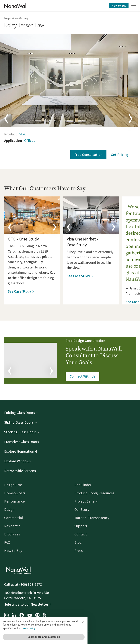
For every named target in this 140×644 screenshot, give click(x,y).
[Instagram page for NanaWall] (8, 615)
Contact (81, 534)
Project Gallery (86, 501)
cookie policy (28, 628)
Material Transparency (92, 518)
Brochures (14, 534)
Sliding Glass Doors (21, 422)
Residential (14, 526)
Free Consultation (87, 155)
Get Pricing (118, 155)
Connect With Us (83, 376)
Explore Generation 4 (22, 451)
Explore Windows (19, 461)
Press (79, 551)
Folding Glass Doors (21, 413)
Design (11, 509)
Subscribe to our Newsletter (28, 604)
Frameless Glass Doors (23, 442)
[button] (132, 6)
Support (81, 526)
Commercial (15, 518)
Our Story (82, 509)
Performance (16, 501)
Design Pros (15, 485)
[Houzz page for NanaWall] (46, 615)
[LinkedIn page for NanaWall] (16, 616)
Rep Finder (83, 485)
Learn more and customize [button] (44, 637)
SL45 (24, 134)
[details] (34, 215)
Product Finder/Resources (94, 493)
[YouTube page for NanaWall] (31, 615)
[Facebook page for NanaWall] (23, 615)
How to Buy (117, 6)
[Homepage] (17, 6)
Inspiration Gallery (18, 18)
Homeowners (16, 493)
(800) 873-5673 (32, 584)
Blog (78, 542)
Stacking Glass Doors (22, 432)
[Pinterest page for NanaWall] (39, 615)
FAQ (9, 542)
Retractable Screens (22, 471)
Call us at (13, 584)
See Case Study (21, 291)
